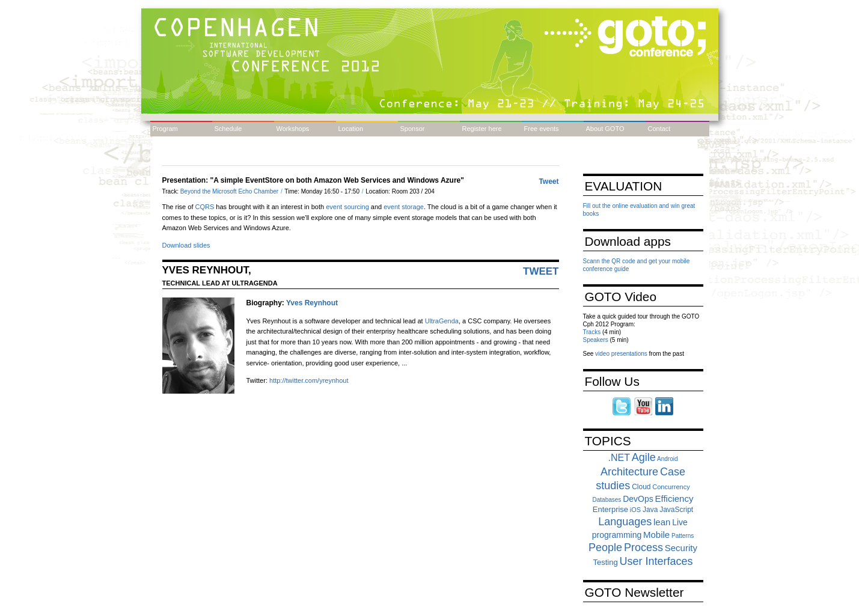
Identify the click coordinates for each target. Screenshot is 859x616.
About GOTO (605, 129)
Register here (482, 129)
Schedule (228, 129)
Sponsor (413, 129)
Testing (605, 562)
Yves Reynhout (312, 303)
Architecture (629, 472)
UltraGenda (442, 321)
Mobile (656, 535)
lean (662, 522)
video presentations (621, 354)
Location (351, 129)
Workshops (293, 129)
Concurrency (671, 487)
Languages (625, 522)
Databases (607, 500)
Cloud (641, 487)
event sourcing (347, 207)
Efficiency (674, 499)
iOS (635, 510)
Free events (542, 129)
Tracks (592, 332)
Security (681, 548)
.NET (619, 458)
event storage (404, 207)
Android (667, 459)
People (605, 547)
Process (643, 547)
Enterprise (610, 509)
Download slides (186, 245)
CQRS (205, 207)
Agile (644, 457)
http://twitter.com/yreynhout (309, 380)
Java (650, 510)
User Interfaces (656, 561)
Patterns (683, 536)
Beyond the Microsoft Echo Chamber (230, 191)
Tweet (549, 181)
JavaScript (676, 510)
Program (165, 129)
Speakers (596, 340)
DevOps (638, 499)
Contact (659, 129)
